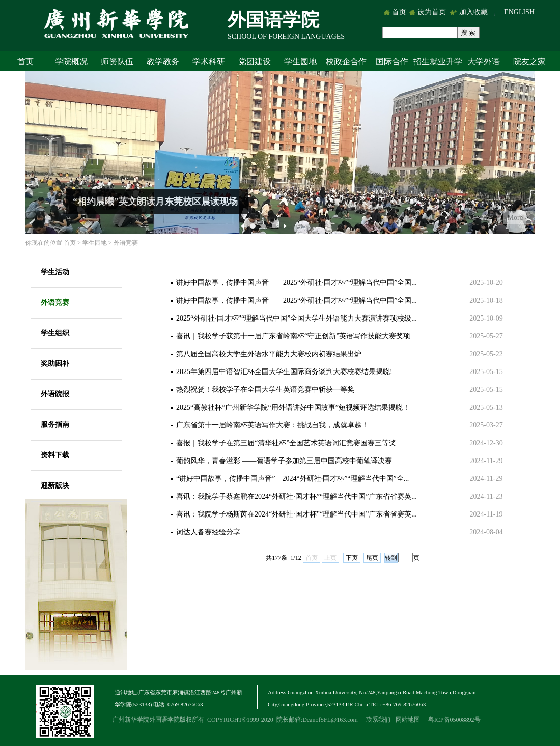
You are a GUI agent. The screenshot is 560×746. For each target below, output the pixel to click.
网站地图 (408, 720)
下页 (352, 558)
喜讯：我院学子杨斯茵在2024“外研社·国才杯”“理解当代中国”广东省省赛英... (297, 514)
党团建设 (255, 61)
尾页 (372, 558)
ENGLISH (519, 12)
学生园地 (300, 61)
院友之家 (529, 61)
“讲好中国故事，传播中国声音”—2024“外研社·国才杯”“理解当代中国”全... (292, 479)
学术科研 (209, 61)
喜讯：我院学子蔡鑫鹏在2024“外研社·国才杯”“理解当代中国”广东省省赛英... (297, 496)
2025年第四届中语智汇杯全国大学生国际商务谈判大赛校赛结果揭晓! (284, 372)
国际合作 (392, 61)
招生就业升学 (438, 61)
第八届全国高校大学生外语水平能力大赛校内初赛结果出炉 (269, 354)
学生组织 (55, 333)
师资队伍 (117, 61)
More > (518, 218)
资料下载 (55, 455)
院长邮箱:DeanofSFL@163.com (317, 720)
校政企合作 (346, 61)
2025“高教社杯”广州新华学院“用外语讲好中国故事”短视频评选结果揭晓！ (293, 407)
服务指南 (55, 425)
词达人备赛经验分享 (208, 532)
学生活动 (55, 272)
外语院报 (55, 394)
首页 (399, 12)
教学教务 (163, 61)
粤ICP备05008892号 (454, 720)
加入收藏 (474, 12)
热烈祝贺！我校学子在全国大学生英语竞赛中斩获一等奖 (265, 390)
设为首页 (432, 12)
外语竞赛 (126, 243)
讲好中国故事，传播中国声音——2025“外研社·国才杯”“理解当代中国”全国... (297, 283)
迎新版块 (55, 486)
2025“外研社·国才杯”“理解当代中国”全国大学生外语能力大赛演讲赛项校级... (297, 318)
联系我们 (378, 720)
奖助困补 (55, 364)
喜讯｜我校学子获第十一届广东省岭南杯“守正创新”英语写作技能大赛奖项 (293, 336)
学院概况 (71, 61)
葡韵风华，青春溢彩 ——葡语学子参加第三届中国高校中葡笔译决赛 (284, 461)
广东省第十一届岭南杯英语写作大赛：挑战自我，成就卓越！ (272, 425)
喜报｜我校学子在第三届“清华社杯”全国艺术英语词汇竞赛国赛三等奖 (286, 443)
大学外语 (484, 61)
